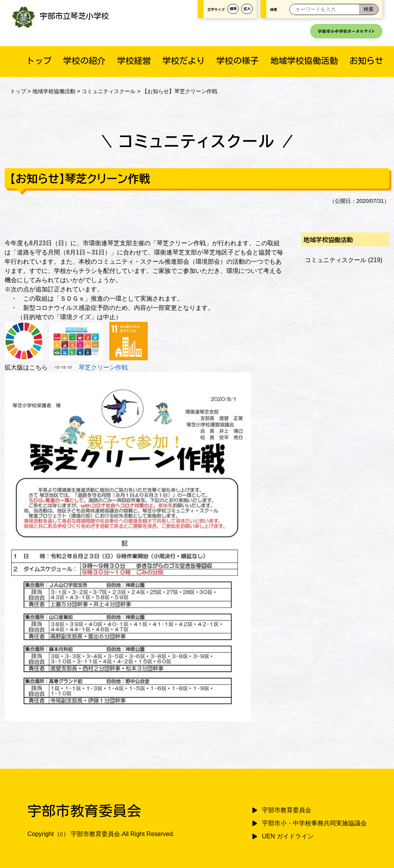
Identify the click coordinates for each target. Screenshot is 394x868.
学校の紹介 (84, 61)
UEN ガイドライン (288, 836)
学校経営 (134, 61)
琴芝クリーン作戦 (103, 367)
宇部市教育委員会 (287, 810)
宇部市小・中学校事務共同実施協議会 (314, 823)
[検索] (369, 9)
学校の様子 (237, 61)
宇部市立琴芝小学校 (60, 16)
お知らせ (366, 61)
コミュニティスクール (109, 91)
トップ (39, 61)
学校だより (184, 61)
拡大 (247, 9)
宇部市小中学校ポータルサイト (346, 31)
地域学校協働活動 (304, 61)
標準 (233, 9)
